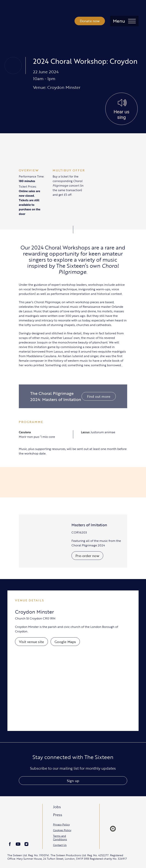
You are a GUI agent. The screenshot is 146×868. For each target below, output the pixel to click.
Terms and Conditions (60, 838)
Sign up (73, 781)
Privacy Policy (61, 824)
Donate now (90, 21)
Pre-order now (87, 556)
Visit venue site (31, 642)
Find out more (99, 396)
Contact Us (60, 845)
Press (58, 815)
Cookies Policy (62, 830)
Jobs (57, 807)
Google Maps (65, 642)
